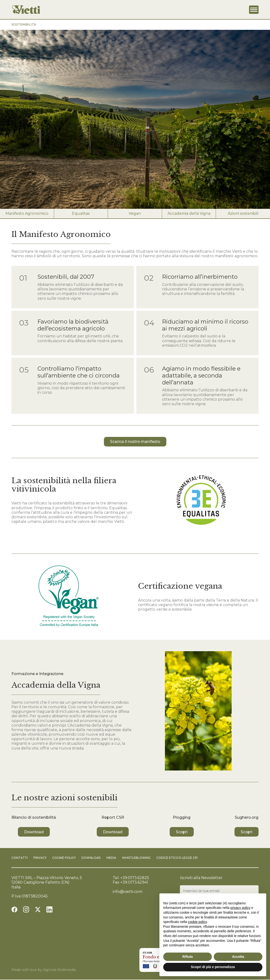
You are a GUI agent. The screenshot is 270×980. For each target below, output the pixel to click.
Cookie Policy (64, 858)
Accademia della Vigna (189, 213)
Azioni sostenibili (243, 213)
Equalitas (81, 213)
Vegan (135, 213)
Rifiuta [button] (188, 957)
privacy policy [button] (240, 908)
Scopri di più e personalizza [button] (213, 967)
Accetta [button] (238, 957)
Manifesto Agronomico (27, 213)
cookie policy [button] (197, 922)
